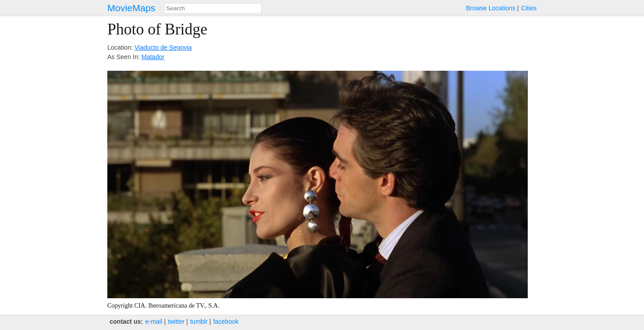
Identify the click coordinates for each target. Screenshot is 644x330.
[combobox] (213, 8)
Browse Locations (491, 8)
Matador (153, 57)
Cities (529, 8)
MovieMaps (131, 8)
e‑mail (154, 321)
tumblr (199, 321)
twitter (176, 321)
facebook (226, 321)
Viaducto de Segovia (163, 47)
